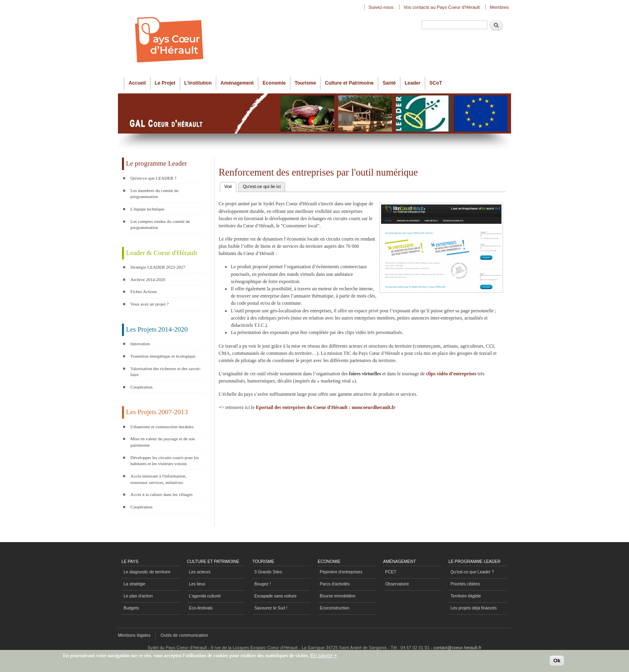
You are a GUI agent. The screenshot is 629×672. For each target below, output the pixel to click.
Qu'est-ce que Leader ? (472, 572)
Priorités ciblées (465, 584)
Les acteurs (200, 572)
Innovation (140, 344)
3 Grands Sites (268, 572)
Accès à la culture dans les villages (161, 494)
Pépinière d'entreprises (341, 572)
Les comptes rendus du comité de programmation (160, 225)
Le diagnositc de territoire (147, 572)
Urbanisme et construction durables (162, 427)
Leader (413, 83)
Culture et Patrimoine (349, 83)
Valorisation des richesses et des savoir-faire (166, 372)
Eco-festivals (201, 608)
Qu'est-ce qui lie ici (262, 186)
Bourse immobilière (338, 596)
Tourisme (305, 83)
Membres (499, 7)
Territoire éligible (466, 596)
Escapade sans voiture (275, 596)
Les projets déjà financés (474, 608)
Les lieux (197, 584)
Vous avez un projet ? (149, 304)
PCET (391, 572)
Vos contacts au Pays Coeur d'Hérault (442, 7)
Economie (274, 83)
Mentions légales (134, 635)
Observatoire (397, 584)
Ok (557, 662)
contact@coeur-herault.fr (458, 648)
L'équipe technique (147, 209)
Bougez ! (263, 584)
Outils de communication (184, 635)
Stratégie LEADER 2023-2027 (158, 267)
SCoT (435, 83)
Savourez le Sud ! (271, 608)
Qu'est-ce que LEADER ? (153, 178)
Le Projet (165, 83)
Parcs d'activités (335, 584)
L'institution (198, 83)
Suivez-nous (381, 7)
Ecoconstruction (335, 608)
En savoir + (324, 657)
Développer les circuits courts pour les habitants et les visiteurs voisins (165, 461)
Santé (389, 83)
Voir (230, 186)
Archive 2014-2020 (148, 279)
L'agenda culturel (205, 596)
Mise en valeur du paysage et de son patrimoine (163, 442)
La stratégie (134, 584)
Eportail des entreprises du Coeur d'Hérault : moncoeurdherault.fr (326, 407)
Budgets (131, 608)
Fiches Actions (144, 291)
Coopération (141, 387)
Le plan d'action (138, 596)
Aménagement (237, 83)
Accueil (137, 83)
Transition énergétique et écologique (163, 356)
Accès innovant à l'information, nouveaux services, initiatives (158, 479)
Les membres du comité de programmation (154, 194)
